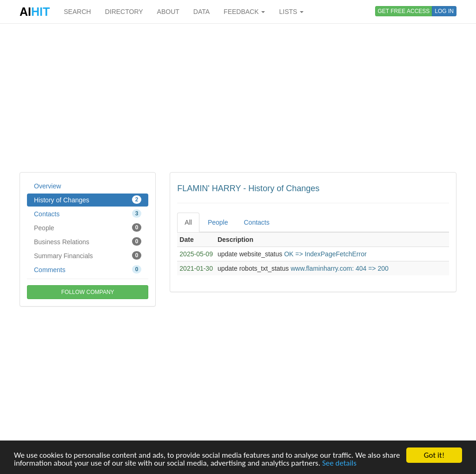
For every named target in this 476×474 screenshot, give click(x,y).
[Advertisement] (238, 98)
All (188, 222)
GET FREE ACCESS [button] (404, 11)
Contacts (88, 214)
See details (339, 463)
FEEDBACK (244, 12)
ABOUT (168, 12)
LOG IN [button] (444, 11)
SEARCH (77, 12)
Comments (88, 269)
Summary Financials (88, 255)
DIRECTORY (124, 12)
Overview (47, 186)
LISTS (291, 12)
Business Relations (88, 241)
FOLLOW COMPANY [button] (88, 292)
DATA (202, 12)
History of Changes (88, 200)
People (88, 227)
